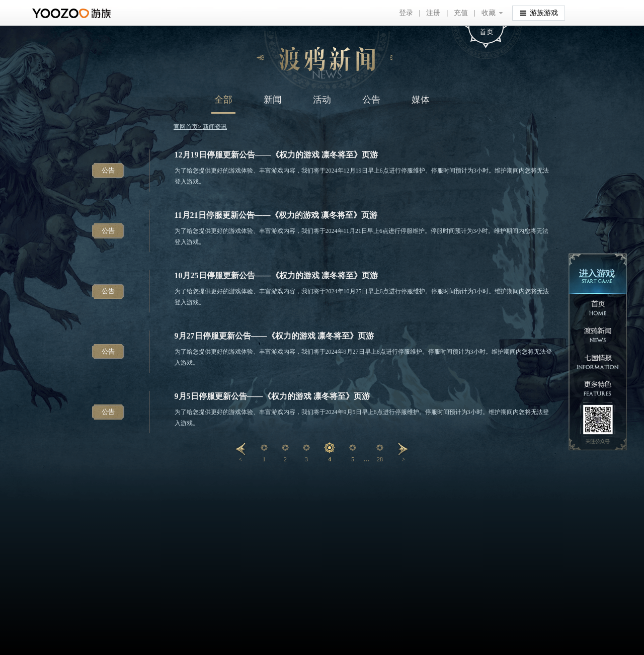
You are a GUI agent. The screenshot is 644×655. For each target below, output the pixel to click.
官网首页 (186, 127)
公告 (371, 100)
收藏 (489, 13)
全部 (223, 100)
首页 (487, 32)
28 (380, 459)
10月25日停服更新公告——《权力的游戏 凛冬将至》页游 (276, 275)
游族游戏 (539, 12)
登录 (406, 13)
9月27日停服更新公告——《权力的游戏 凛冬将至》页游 (274, 336)
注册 (433, 13)
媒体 (421, 100)
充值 (461, 13)
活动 (322, 100)
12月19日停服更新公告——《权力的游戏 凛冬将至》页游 (276, 155)
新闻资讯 (215, 127)
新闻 (273, 100)
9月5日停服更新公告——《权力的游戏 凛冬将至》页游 (272, 396)
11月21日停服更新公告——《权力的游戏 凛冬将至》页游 (276, 215)
